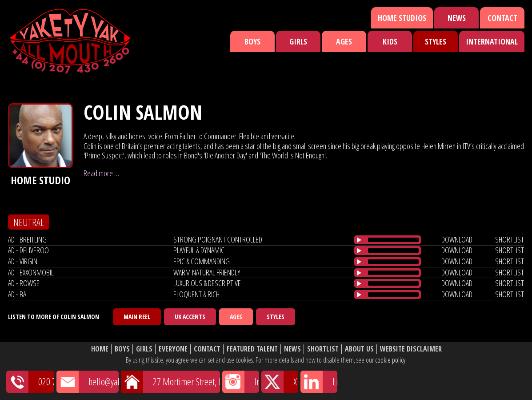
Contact (502, 18)
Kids (390, 41)
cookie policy (390, 360)
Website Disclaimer (411, 349)
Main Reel (137, 317)
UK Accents (190, 317)
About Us (359, 349)
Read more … (101, 173)
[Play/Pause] (359, 240)
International (492, 41)
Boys (252, 41)
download (457, 239)
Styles (436, 41)
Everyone (173, 349)
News (457, 18)
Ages (344, 41)
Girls (298, 41)
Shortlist (323, 349)
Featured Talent (252, 349)
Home (100, 349)
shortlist (510, 239)
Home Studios (402, 18)
